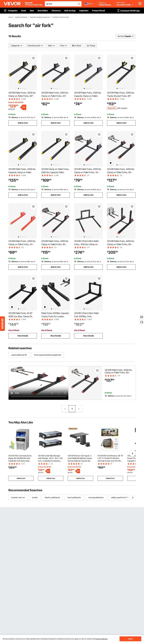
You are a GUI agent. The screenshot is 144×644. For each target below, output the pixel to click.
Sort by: (121, 36)
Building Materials (21, 17)
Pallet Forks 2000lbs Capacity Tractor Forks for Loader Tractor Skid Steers (55, 316)
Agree (130, 639)
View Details (23, 336)
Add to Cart (23, 123)
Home (11, 17)
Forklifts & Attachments (61, 17)
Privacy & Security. (101, 639)
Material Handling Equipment (40, 17)
